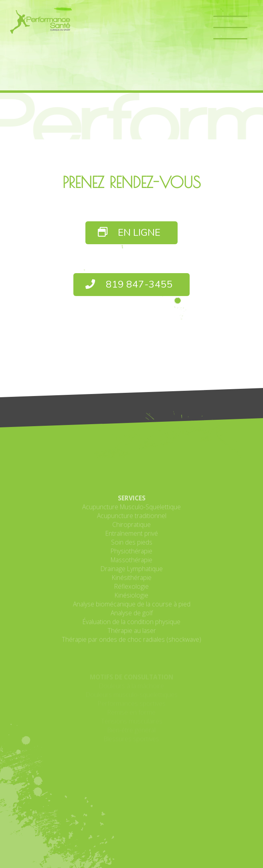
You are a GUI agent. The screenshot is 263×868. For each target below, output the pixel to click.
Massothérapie (131, 590)
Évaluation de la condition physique (131, 652)
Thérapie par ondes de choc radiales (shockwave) (131, 670)
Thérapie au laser (132, 661)
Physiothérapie (131, 582)
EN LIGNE (129, 233)
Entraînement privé (132, 564)
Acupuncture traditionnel (132, 546)
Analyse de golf (132, 643)
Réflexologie (131, 617)
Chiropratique (131, 555)
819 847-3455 (129, 285)
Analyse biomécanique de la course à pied (132, 635)
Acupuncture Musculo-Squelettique (131, 537)
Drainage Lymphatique (132, 599)
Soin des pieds (132, 573)
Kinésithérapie (132, 608)
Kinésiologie (131, 626)
